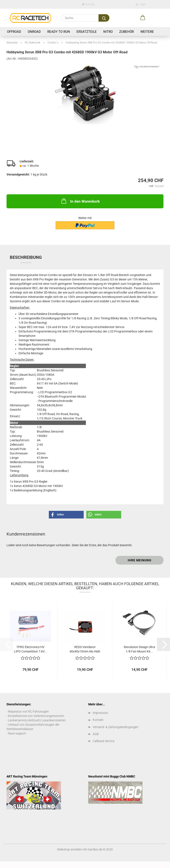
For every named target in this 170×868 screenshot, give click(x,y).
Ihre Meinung (140, 560)
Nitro (108, 32)
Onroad (34, 32)
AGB (96, 734)
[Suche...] (104, 18)
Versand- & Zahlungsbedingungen (116, 727)
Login (141, 4)
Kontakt (98, 720)
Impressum (100, 713)
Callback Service (104, 741)
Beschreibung (26, 257)
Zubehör (127, 32)
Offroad (14, 32)
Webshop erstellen (70, 849)
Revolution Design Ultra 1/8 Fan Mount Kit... (139, 649)
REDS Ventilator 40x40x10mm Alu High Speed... (85, 649)
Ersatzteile (87, 32)
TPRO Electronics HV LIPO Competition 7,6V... (30, 649)
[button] (143, 18)
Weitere (147, 32)
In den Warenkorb (80, 201)
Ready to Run (59, 32)
